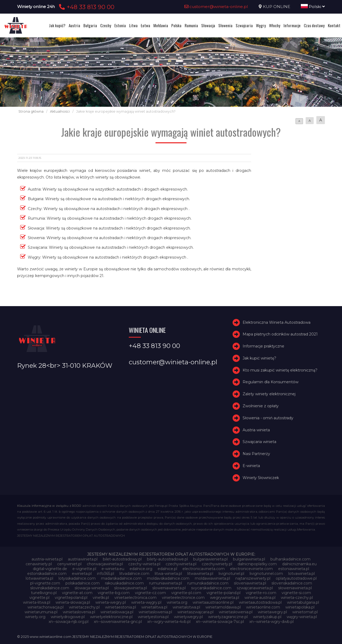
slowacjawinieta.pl (131, 588)
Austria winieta (256, 430)
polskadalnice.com (83, 583)
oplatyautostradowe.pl (296, 578)
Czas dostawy (314, 25)
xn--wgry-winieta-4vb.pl (169, 622)
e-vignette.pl (84, 569)
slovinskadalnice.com (50, 588)
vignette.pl (39, 598)
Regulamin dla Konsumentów (271, 382)
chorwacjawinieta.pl (105, 564)
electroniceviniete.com (251, 569)
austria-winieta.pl (47, 559)
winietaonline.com (263, 607)
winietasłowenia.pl (236, 612)
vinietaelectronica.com (135, 598)
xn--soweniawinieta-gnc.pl (118, 622)
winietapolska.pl (300, 607)
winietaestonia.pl (121, 607)
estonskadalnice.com (47, 574)
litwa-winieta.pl (168, 574)
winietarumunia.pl (41, 612)
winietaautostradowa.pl (260, 602)
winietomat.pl (305, 612)
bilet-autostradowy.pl (122, 559)
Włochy (275, 25)
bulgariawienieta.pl (210, 559)
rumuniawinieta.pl (166, 583)
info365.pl (106, 574)
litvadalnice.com (134, 574)
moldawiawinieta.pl (212, 578)
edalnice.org (141, 569)
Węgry (261, 25)
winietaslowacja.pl (117, 612)
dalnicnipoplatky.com (257, 564)
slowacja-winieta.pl (92, 588)
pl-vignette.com (45, 583)
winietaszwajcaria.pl (195, 612)
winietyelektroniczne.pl (111, 617)
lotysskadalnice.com (77, 578)
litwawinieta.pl (200, 574)
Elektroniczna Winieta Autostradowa (277, 322)
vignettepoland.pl (71, 598)
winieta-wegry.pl (111, 602)
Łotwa (145, 25)
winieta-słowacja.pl (73, 602)
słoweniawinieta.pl (295, 588)
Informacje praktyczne (263, 346)
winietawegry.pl (272, 612)
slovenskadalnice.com (292, 583)
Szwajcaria (244, 25)
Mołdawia (161, 25)
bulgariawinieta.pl (249, 559)
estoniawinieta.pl (294, 569)
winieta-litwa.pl (37, 602)
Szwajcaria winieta (259, 442)
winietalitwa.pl (154, 607)
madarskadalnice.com (121, 578)
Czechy (106, 25)
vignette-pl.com (186, 593)
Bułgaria (90, 25)
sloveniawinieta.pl (250, 583)
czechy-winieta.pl (144, 564)
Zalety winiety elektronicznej (269, 394)
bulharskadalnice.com (290, 559)
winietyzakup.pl (267, 617)
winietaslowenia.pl (155, 612)
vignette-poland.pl (224, 593)
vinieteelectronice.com (183, 598)
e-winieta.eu (113, 569)
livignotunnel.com (266, 574)
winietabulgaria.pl (303, 602)
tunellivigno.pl (44, 593)
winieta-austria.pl (260, 598)
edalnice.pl (167, 569)
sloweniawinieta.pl (169, 588)
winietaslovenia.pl (79, 612)
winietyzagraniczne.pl (228, 617)
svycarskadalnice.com (211, 588)
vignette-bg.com (114, 593)
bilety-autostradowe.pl (167, 559)
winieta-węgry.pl (146, 602)
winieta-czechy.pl (297, 598)
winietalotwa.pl (186, 607)
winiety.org (35, 617)
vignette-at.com (77, 593)
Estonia (120, 25)
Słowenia (225, 25)
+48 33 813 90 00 (86, 7)
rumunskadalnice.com (208, 583)
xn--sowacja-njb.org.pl (69, 622)
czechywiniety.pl (217, 564)
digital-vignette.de (50, 569)
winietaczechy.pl (84, 607)
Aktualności (60, 111)
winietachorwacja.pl (46, 607)
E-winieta (251, 466)
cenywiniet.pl (69, 564)
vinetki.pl (101, 598)
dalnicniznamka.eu (299, 564)
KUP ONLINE (277, 7)
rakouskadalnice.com (124, 583)
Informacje (292, 25)
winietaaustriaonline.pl (213, 602)
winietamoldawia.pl (223, 607)
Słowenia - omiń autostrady (268, 418)
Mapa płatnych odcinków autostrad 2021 (280, 334)
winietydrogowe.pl (68, 617)
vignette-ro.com (261, 593)
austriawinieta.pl (83, 559)
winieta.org (177, 602)
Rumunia (191, 25)
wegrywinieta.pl (225, 598)
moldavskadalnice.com (168, 578)
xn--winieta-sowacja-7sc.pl (220, 622)
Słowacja (208, 25)
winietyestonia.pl (153, 617)
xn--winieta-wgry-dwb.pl (271, 622)
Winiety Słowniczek (261, 478)
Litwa (133, 25)
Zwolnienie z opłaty (261, 406)
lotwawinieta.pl (39, 578)
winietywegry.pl (188, 617)
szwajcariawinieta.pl (255, 588)
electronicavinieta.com (204, 569)
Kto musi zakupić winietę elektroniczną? (280, 370)
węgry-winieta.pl (302, 617)
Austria (74, 25)
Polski (313, 7)
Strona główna (31, 111)
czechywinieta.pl (181, 564)
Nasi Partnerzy (256, 454)
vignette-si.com (296, 593)
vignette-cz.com (150, 593)
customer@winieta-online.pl (216, 7)
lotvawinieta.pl (302, 574)
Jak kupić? (57, 25)
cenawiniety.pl (39, 564)
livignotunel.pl (231, 574)
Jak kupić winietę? (259, 358)
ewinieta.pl (82, 574)
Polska (176, 25)
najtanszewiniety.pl (253, 578)
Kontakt (334, 25)
